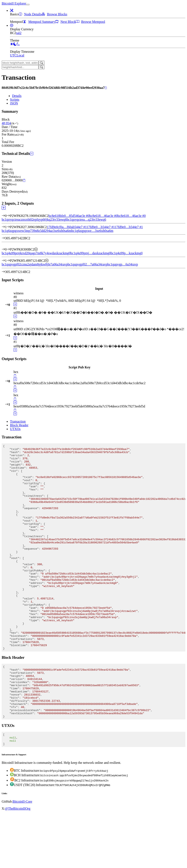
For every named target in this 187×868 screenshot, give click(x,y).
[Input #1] (8, 227)
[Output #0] (8, 249)
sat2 (19, 33)
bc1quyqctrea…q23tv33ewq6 (86, 219)
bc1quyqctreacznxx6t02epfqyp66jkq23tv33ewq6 (34, 219)
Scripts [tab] (15, 100)
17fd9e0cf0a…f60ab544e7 (67, 227)
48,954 (6, 123)
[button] (12, 10)
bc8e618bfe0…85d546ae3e (69, 216)
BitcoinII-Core (22, 856)
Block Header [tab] (19, 425)
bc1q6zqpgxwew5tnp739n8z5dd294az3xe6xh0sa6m (37, 231)
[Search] (41, 63)
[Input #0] (8, 216)
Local (20, 55)
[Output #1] (8, 261)
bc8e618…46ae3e (103, 216)
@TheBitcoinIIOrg (18, 863)
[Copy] (106, 88)
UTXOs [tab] (15, 429)
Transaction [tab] (18, 421)
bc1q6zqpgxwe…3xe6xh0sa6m (92, 231)
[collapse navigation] (28, 5)
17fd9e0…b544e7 (101, 227)
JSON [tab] (14, 103)
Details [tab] (17, 96)
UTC (13, 55)
